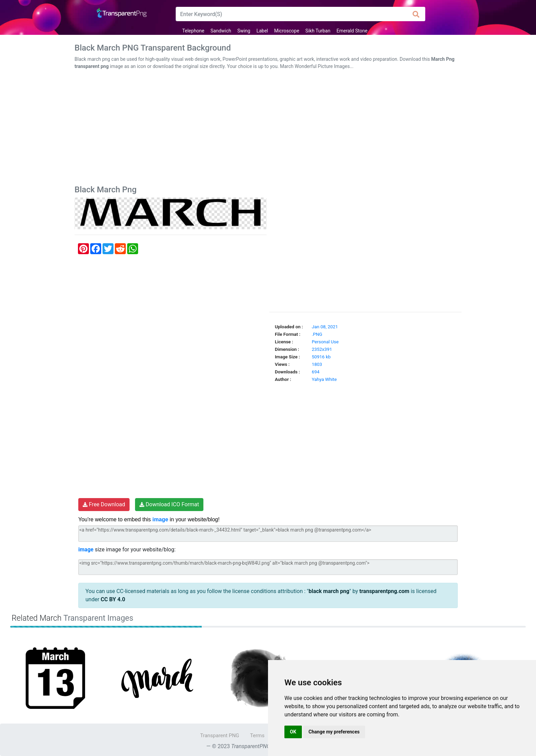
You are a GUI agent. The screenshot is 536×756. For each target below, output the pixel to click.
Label (262, 31)
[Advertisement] (268, 129)
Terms (257, 736)
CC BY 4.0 (113, 599)
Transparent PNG (219, 736)
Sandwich (221, 31)
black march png (329, 591)
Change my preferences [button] (334, 732)
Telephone (193, 31)
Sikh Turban (318, 31)
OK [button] (293, 732)
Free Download (104, 504)
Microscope (287, 31)
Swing (244, 31)
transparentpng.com (384, 591)
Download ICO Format (169, 504)
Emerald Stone (352, 31)
